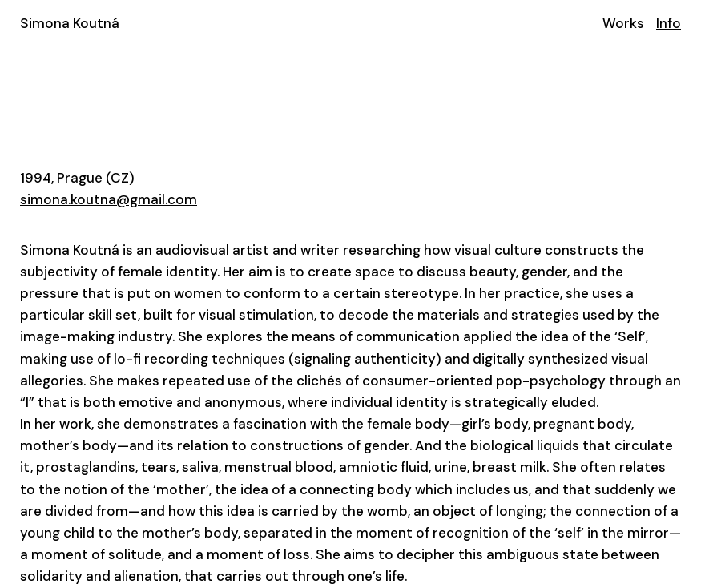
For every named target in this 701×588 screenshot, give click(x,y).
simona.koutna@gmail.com (109, 199)
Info (669, 23)
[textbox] (350, 414)
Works (623, 23)
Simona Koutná (70, 23)
